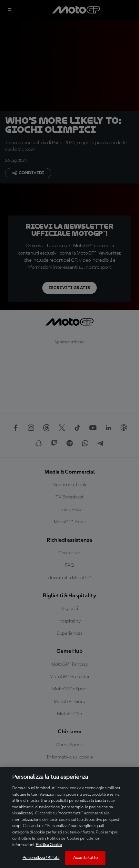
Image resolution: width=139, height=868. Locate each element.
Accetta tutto (85, 858)
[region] (69, 818)
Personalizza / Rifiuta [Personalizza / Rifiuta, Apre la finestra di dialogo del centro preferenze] (41, 858)
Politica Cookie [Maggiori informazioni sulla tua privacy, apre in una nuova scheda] (49, 845)
